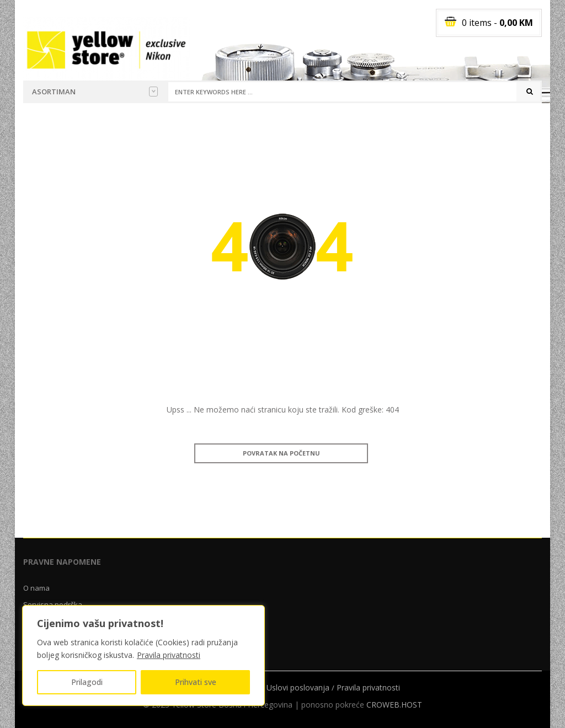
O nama (36, 588)
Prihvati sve (196, 682)
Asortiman (95, 92)
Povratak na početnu (281, 453)
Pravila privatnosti (169, 655)
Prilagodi (87, 682)
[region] (143, 655)
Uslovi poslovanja (298, 687)
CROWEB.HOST (394, 705)
